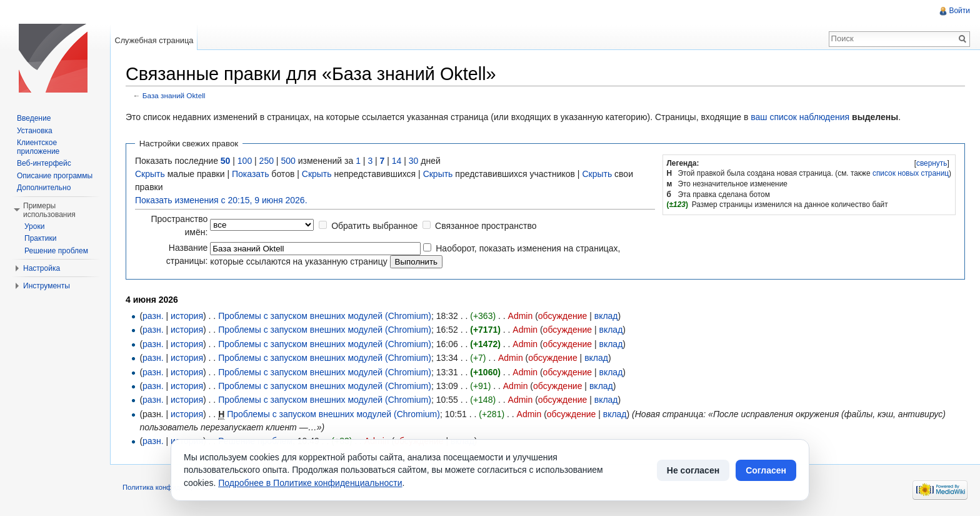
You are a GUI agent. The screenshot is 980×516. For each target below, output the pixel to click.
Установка (35, 131)
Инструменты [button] (47, 286)
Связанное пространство (486, 226)
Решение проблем (56, 251)
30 (414, 161)
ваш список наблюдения (800, 117)
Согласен (766, 470)
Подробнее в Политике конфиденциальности (310, 483)
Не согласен (693, 470)
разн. (153, 316)
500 (288, 161)
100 (245, 161)
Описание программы (55, 176)
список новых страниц (911, 173)
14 (397, 161)
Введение (34, 118)
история (187, 316)
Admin (521, 316)
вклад (606, 316)
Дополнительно (44, 188)
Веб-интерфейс (44, 163)
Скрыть (150, 174)
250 (267, 161)
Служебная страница (154, 40)
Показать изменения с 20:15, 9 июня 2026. (221, 200)
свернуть (932, 163)
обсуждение (562, 316)
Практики (41, 238)
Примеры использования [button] (49, 210)
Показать (251, 174)
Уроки (34, 226)
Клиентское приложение (38, 147)
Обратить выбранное (374, 226)
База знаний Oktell (174, 95)
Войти (959, 11)
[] (932, 163)
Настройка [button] (42, 268)
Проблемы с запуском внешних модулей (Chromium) (325, 316)
